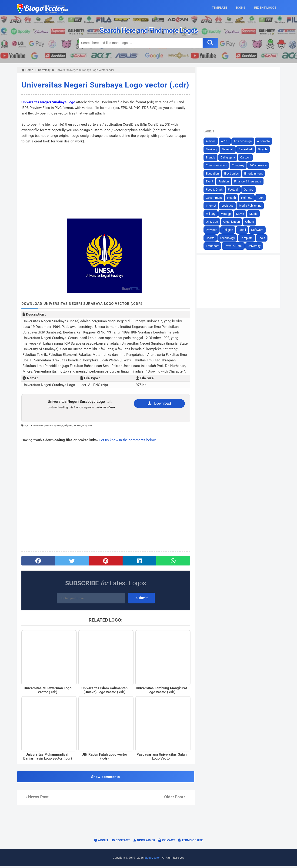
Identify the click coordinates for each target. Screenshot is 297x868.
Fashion (226, 181)
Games (251, 190)
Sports (212, 238)
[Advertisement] (105, 181)
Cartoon (247, 157)
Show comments (105, 778)
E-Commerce (260, 165)
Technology (229, 238)
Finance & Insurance (250, 181)
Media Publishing (252, 206)
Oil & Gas (214, 222)
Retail (244, 230)
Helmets (249, 197)
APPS (227, 141)
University (256, 246)
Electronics (234, 173)
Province (214, 230)
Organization (234, 222)
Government (216, 197)
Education (214, 173)
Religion (230, 230)
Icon (263, 197)
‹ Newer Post (35, 799)
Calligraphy (230, 157)
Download (160, 403)
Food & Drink (216, 190)
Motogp (228, 214)
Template (249, 238)
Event (212, 181)
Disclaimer (144, 842)
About (101, 842)
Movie (242, 214)
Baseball (230, 149)
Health (234, 197)
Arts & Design (245, 141)
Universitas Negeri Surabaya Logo (46, 102)
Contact (121, 842)
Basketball (248, 149)
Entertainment (255, 173)
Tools (264, 238)
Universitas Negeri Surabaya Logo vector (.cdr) (103, 85)
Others (252, 222)
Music (255, 214)
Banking (213, 149)
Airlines (213, 141)
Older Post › (175, 799)
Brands (213, 157)
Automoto (265, 141)
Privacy (167, 842)
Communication (218, 165)
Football (235, 190)
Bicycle (265, 149)
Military (213, 214)
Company (240, 165)
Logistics (230, 206)
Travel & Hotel (235, 246)
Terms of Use (191, 842)
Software (259, 230)
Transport (214, 246)
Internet (213, 206)
